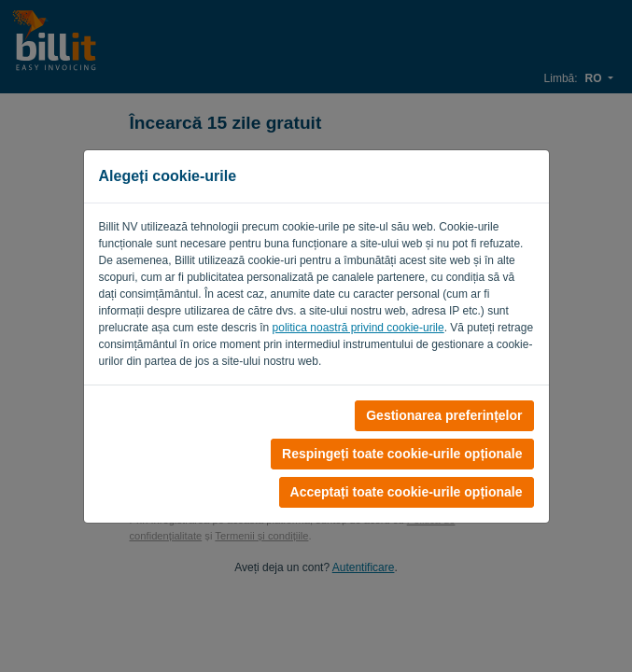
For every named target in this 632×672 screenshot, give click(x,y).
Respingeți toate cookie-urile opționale (402, 454)
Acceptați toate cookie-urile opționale (407, 492)
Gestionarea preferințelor (444, 415)
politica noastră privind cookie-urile (358, 328)
